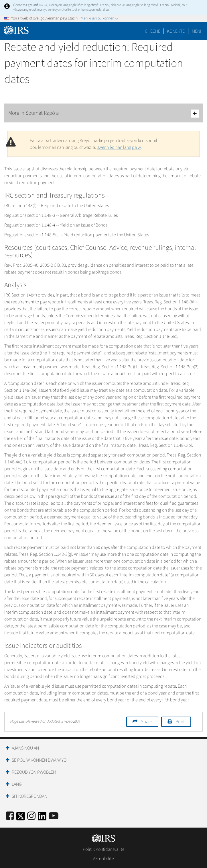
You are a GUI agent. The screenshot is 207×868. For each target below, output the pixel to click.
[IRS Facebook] (10, 816)
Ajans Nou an (25, 748)
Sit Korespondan (29, 796)
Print (180, 722)
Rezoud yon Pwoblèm (34, 772)
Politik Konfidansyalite (104, 849)
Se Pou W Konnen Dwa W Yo (39, 760)
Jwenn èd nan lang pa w (119, 147)
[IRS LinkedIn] (42, 818)
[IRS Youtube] (54, 816)
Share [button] (146, 722)
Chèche (153, 31)
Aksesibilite (103, 859)
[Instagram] (31, 816)
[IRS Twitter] (21, 818)
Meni (197, 31)
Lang (17, 784)
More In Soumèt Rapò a (103, 113)
